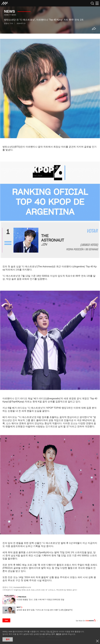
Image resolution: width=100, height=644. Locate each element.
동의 (8, 639)
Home (6, 15)
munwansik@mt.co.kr (22, 587)
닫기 (97, 641)
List (6, 620)
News (14, 15)
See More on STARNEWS (87, 620)
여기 (58, 634)
